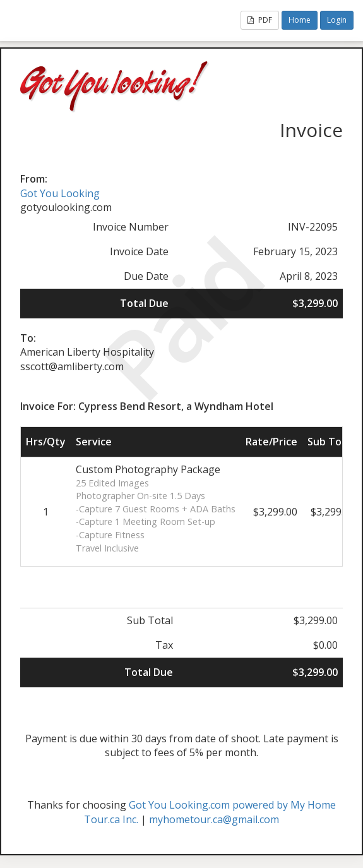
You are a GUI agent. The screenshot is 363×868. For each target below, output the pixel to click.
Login (337, 20)
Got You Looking (60, 193)
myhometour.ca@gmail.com (214, 819)
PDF (260, 20)
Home (300, 20)
